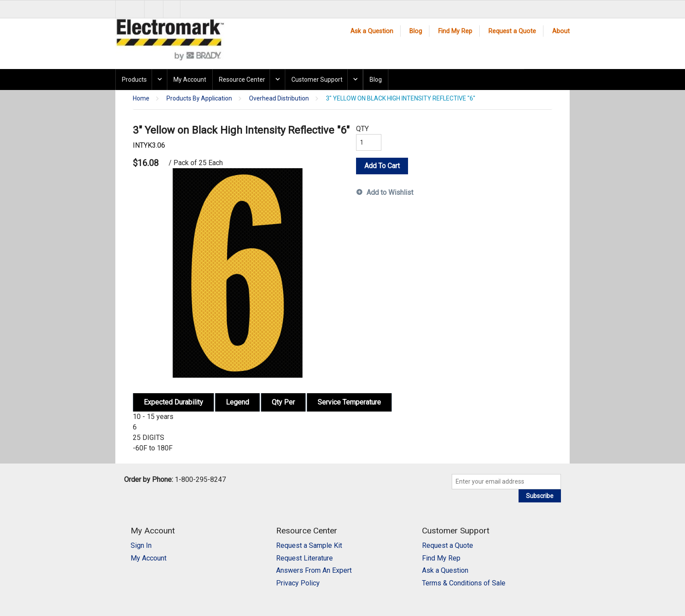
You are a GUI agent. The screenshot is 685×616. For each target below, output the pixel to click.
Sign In (141, 545)
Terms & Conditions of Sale (464, 583)
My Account (190, 80)
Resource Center (242, 80)
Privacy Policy (298, 583)
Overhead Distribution (279, 99)
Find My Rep (455, 31)
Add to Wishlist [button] (390, 192)
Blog (416, 31)
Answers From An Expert (314, 570)
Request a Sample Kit (309, 545)
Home (141, 99)
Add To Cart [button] (382, 166)
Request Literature (304, 558)
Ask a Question (372, 31)
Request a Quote (512, 31)
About (561, 31)
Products (134, 80)
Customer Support (317, 80)
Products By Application (199, 99)
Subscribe (540, 496)
